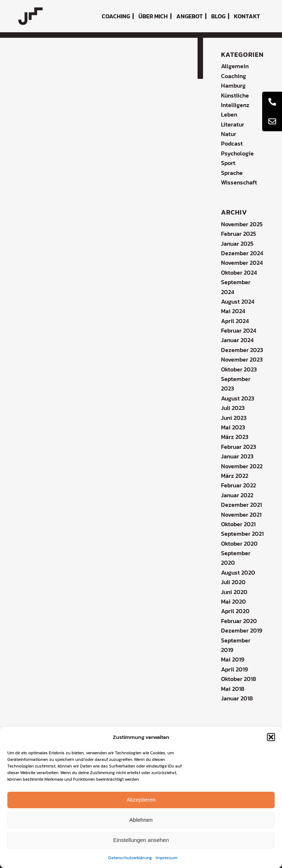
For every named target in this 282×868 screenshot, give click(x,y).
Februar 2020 (239, 621)
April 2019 (234, 669)
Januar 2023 (237, 456)
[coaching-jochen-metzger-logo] (30, 16)
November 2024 (242, 263)
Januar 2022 (237, 495)
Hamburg (233, 85)
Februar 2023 (238, 447)
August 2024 (238, 301)
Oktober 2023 (239, 369)
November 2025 (242, 224)
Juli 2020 (233, 582)
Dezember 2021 (241, 505)
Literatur (233, 124)
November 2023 (242, 359)
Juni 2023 (234, 418)
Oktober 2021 (238, 524)
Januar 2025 (237, 243)
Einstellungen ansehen (141, 840)
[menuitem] (116, 16)
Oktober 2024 (239, 272)
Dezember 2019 (242, 630)
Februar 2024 (239, 330)
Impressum (167, 858)
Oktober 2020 (239, 543)
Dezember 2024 (242, 253)
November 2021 (241, 514)
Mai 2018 (233, 689)
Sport (228, 163)
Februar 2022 (238, 485)
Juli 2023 (233, 408)
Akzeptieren (141, 800)
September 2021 (242, 534)
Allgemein (235, 66)
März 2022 (235, 476)
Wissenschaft (239, 182)
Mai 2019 (233, 659)
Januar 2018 (237, 698)
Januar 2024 (237, 340)
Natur (229, 134)
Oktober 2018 (239, 679)
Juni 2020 (234, 592)
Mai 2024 (233, 311)
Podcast (232, 143)
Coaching (234, 76)
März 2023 (235, 437)
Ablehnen (141, 820)
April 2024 (235, 321)
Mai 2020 (234, 601)
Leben (229, 114)
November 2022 (242, 466)
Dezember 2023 (242, 350)
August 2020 (238, 572)
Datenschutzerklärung (130, 858)
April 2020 (235, 611)
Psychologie (237, 153)
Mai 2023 (233, 427)
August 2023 (238, 398)
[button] (271, 737)
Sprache (232, 173)
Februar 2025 (238, 234)
